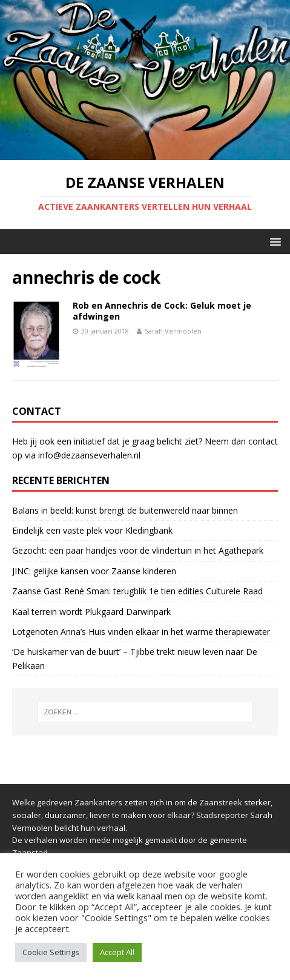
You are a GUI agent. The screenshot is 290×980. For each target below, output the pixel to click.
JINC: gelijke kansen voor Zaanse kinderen (94, 571)
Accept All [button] (117, 952)
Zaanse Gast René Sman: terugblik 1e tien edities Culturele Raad (137, 591)
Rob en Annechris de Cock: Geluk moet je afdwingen (162, 311)
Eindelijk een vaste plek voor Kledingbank (92, 530)
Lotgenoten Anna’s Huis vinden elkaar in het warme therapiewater (141, 632)
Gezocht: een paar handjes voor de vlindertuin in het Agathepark (138, 550)
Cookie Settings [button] (51, 952)
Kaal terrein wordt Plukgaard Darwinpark (91, 612)
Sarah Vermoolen (173, 331)
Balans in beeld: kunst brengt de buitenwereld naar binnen (125, 510)
